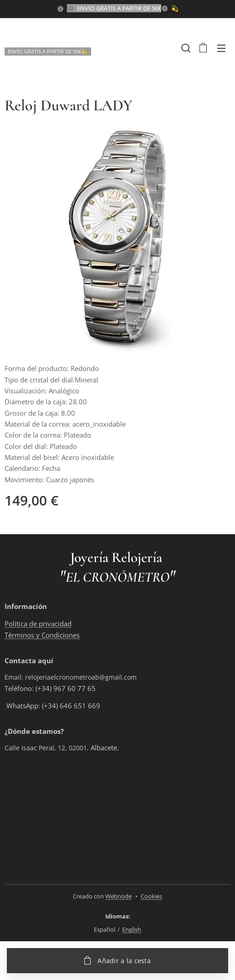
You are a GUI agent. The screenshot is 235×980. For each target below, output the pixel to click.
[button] (185, 48)
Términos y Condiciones (42, 634)
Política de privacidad (38, 624)
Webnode (118, 896)
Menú (221, 48)
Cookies (151, 896)
